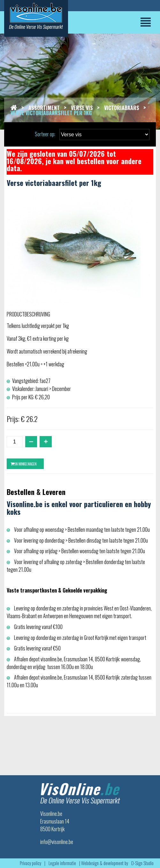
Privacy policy (30, 863)
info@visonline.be (57, 842)
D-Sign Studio (142, 863)
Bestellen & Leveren (36, 492)
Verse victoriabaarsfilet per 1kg (51, 113)
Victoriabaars (122, 108)
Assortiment (44, 108)
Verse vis (82, 108)
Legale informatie (62, 863)
